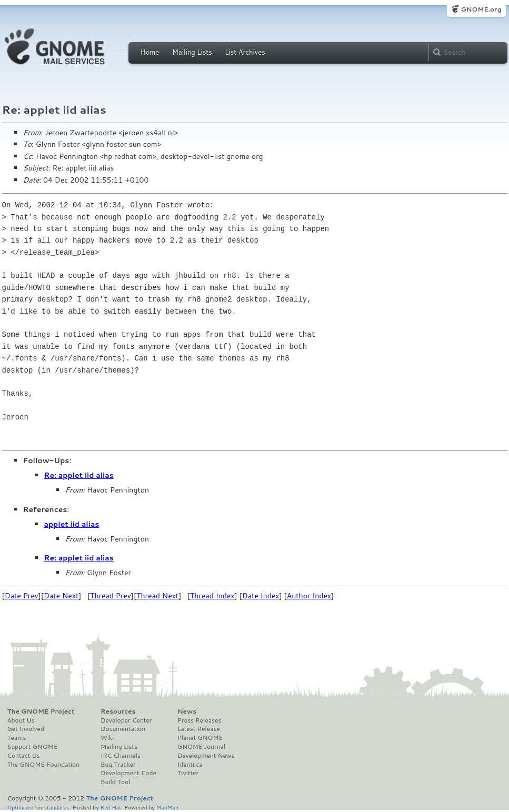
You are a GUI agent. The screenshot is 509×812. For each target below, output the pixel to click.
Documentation (123, 729)
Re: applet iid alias (79, 475)
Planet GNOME (200, 738)
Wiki (107, 738)
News (187, 711)
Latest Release (199, 729)
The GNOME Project (41, 711)
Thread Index (212, 596)
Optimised (21, 807)
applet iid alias (72, 524)
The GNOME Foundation (44, 765)
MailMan (167, 807)
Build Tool (115, 782)
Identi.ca (190, 765)
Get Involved (26, 729)
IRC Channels (121, 756)
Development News (206, 756)
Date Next (61, 596)
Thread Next (157, 596)
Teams (17, 738)
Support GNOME (33, 747)
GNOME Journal (202, 747)
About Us (21, 720)
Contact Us (24, 756)
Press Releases (199, 720)
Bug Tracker (118, 765)
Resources (118, 711)
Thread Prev (111, 596)
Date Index (261, 596)
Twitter (188, 773)
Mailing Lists (192, 52)
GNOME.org (481, 9)
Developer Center (126, 720)
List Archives (245, 52)
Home (150, 52)
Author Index (309, 596)
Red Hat (111, 807)
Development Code (128, 773)
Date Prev (22, 596)
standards (57, 807)
